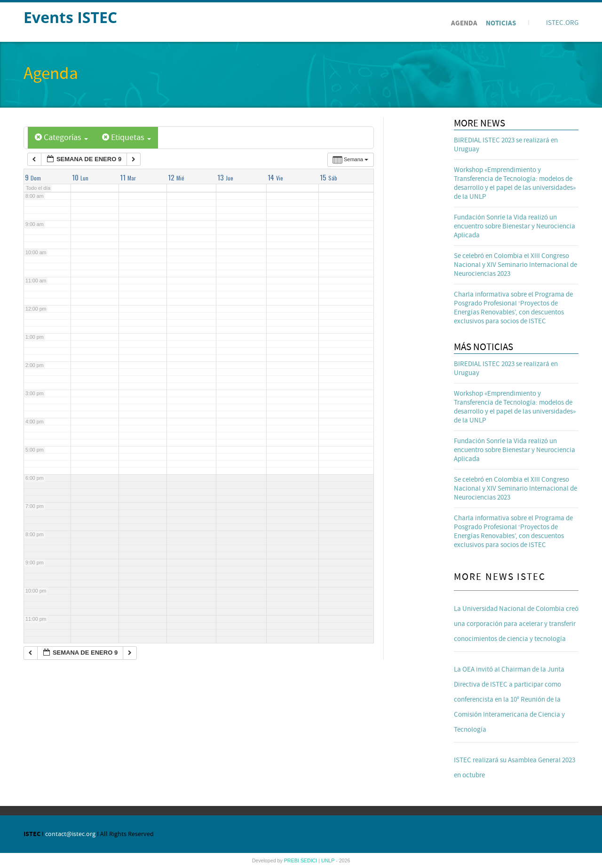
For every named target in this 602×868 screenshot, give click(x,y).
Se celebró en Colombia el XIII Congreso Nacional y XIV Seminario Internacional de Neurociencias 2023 (515, 265)
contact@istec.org (70, 834)
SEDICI (310, 860)
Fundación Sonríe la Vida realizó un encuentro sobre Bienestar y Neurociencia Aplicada (515, 226)
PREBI (292, 860)
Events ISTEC (70, 17)
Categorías (61, 137)
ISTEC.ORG (562, 23)
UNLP (329, 860)
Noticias (501, 23)
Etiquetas (127, 137)
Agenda (464, 23)
